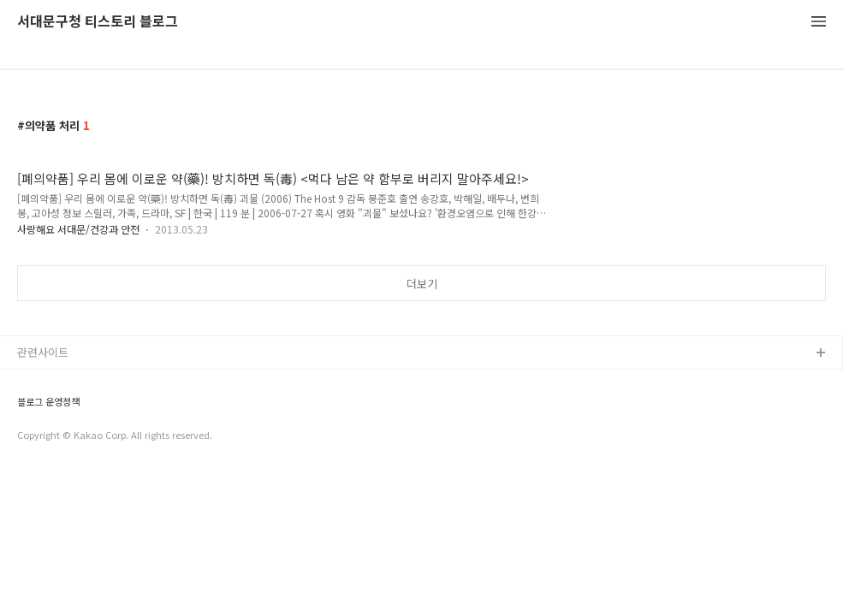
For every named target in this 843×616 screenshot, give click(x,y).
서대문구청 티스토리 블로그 (98, 22)
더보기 (422, 284)
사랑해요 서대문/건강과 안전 (78, 229)
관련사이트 (43, 352)
